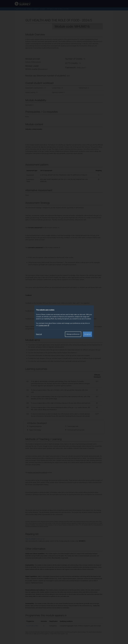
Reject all (39, 334)
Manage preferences (73, 334)
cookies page (44, 325)
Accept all (87, 334)
